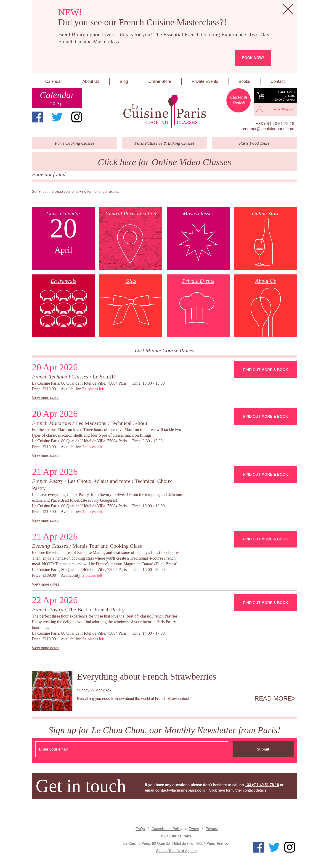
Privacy (212, 829)
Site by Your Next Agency (177, 851)
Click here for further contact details (238, 790)
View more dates (46, 398)
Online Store (160, 81)
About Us (91, 81)
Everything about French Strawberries (147, 676)
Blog (124, 81)
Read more (273, 699)
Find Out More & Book (265, 370)
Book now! (253, 58)
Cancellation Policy (167, 829)
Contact (278, 81)
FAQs (140, 829)
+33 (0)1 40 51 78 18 (275, 124)
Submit (263, 749)
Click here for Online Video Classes (164, 162)
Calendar (54, 81)
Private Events (205, 81)
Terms (194, 829)
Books (244, 81)
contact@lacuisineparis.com (269, 129)
